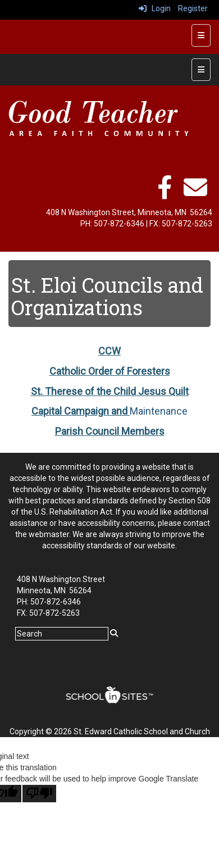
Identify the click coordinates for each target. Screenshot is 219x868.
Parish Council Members (110, 431)
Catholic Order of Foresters (110, 371)
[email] (195, 193)
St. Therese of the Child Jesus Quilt (110, 391)
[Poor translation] (39, 794)
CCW (109, 351)
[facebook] (165, 193)
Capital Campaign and (81, 411)
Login (155, 8)
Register (193, 8)
